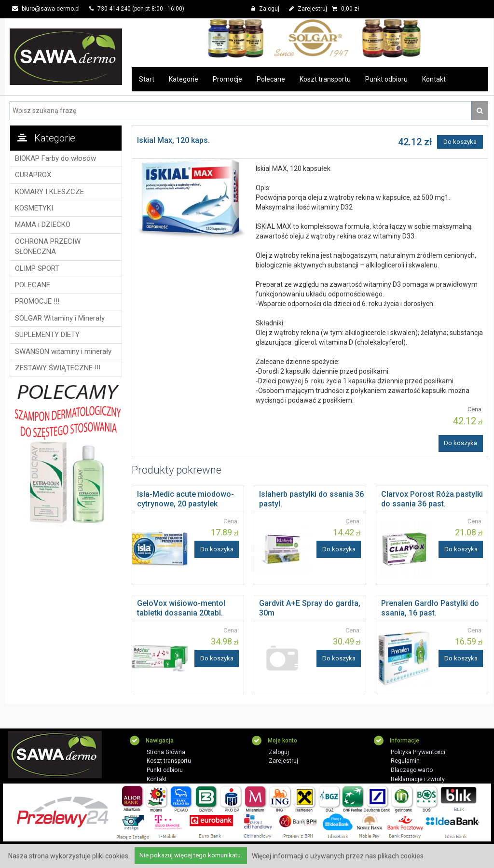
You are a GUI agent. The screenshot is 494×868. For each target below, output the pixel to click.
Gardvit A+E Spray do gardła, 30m (310, 608)
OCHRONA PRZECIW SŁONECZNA (48, 246)
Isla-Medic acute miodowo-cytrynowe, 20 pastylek (185, 499)
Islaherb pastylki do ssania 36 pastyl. (311, 499)
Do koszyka (460, 142)
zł (345, 9)
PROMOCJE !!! (37, 301)
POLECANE (33, 285)
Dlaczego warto (412, 770)
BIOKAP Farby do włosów (55, 158)
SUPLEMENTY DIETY (47, 335)
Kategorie (184, 79)
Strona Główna (166, 752)
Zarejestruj (308, 9)
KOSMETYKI (34, 208)
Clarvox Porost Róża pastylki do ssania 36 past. (432, 499)
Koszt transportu (325, 79)
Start (147, 79)
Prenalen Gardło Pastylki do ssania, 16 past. (430, 608)
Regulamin (405, 761)
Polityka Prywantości (418, 752)
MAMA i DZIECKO (43, 224)
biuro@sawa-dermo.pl (46, 9)
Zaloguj (265, 9)
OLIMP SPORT (37, 268)
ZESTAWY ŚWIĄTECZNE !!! (58, 368)
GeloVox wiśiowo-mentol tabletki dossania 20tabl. (181, 608)
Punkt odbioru (386, 79)
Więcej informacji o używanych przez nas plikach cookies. (338, 856)
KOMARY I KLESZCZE (49, 192)
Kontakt (434, 79)
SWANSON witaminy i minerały (63, 351)
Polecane (271, 79)
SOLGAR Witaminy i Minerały (60, 318)
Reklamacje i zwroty (418, 779)
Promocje (227, 79)
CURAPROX (33, 175)
